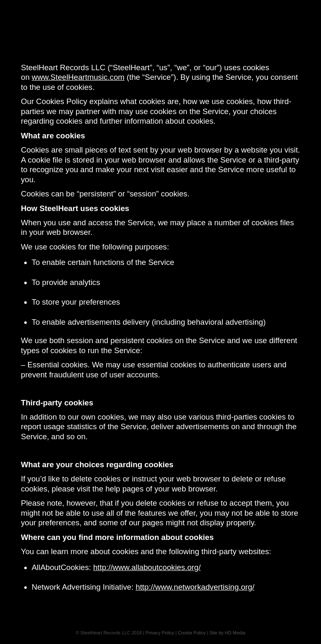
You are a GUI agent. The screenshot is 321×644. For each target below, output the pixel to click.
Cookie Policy (192, 633)
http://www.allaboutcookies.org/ (147, 567)
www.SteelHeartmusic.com (78, 77)
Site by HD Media (227, 633)
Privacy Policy (160, 633)
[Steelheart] (160, 19)
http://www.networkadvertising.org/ (195, 587)
